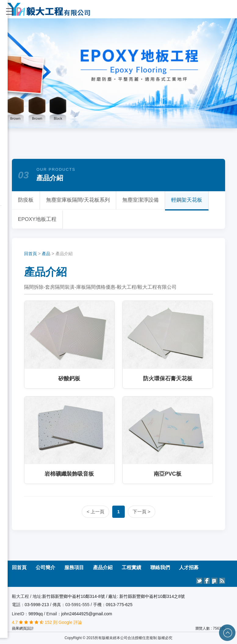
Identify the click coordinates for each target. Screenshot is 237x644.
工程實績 (131, 567)
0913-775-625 (119, 605)
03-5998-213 (37, 605)
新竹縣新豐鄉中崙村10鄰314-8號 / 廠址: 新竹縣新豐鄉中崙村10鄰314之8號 (113, 596)
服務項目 (74, 567)
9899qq (36, 614)
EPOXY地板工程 (37, 219)
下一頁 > (142, 512)
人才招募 (189, 567)
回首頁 (31, 254)
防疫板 (26, 200)
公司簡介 (45, 567)
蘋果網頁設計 (23, 628)
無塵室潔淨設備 (140, 200)
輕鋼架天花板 (187, 200)
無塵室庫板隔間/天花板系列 (78, 200)
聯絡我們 (160, 567)
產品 (46, 254)
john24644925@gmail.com (87, 614)
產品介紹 (103, 567)
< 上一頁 (95, 512)
